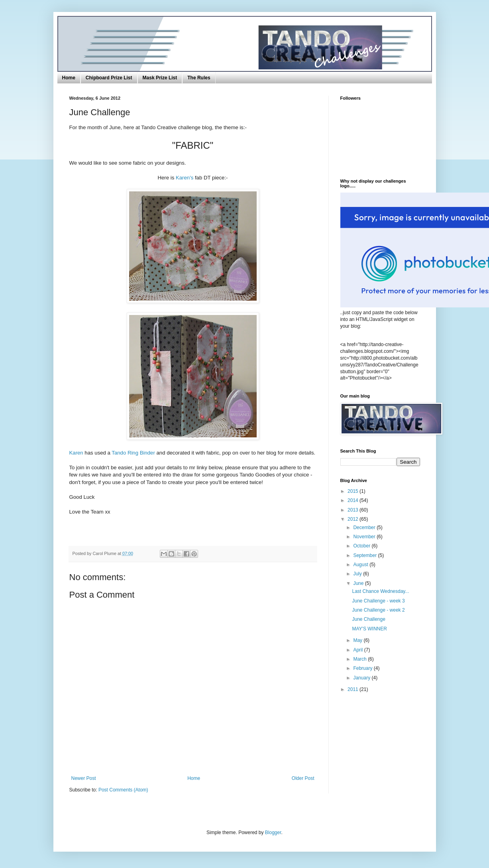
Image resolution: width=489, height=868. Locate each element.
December (365, 527)
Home (69, 78)
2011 (353, 689)
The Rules (199, 78)
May (358, 640)
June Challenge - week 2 (378, 610)
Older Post (303, 778)
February (363, 668)
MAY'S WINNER (369, 629)
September (365, 555)
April (358, 650)
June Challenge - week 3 (378, 601)
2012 (353, 519)
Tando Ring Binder (133, 453)
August (361, 565)
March (360, 659)
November (365, 537)
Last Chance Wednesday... (380, 591)
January (362, 678)
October (362, 546)
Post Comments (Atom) (123, 790)
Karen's (185, 178)
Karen (76, 453)
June (359, 583)
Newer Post (84, 778)
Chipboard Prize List (109, 78)
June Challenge (368, 619)
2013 (353, 510)
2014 (353, 500)
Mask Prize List (160, 78)
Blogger (273, 833)
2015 (353, 491)
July (358, 574)
